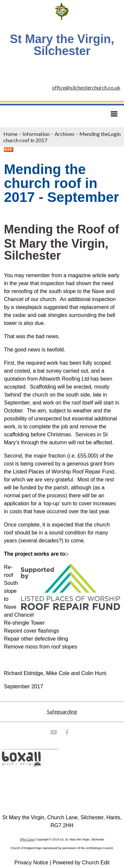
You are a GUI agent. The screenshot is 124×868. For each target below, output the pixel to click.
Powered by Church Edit (81, 863)
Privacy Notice (31, 863)
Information (36, 134)
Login (114, 134)
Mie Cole (27, 839)
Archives (64, 134)
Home (10, 134)
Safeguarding (62, 711)
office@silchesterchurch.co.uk (86, 87)
